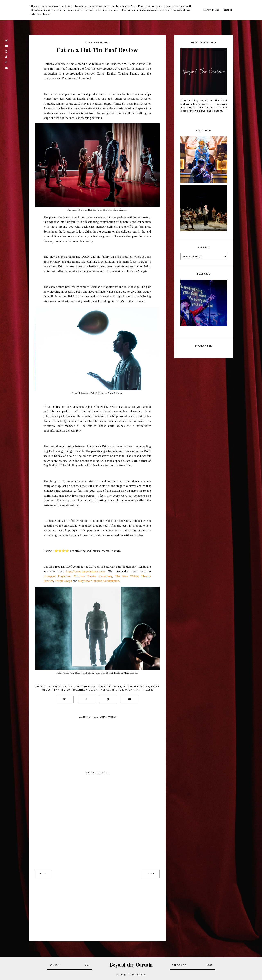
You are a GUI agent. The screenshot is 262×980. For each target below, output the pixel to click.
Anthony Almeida (48, 687)
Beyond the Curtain (131, 965)
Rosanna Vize (82, 690)
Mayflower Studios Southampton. (99, 581)
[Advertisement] (97, 907)
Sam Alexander (105, 690)
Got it (228, 10)
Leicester (114, 687)
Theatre (148, 690)
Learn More (212, 10)
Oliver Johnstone (136, 687)
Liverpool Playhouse (57, 576)
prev (43, 874)
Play (56, 690)
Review (66, 690)
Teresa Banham (129, 690)
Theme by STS (137, 975)
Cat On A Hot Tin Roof (79, 687)
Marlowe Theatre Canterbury (93, 576)
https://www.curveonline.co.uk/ (85, 572)
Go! (87, 965)
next (151, 874)
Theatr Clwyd (64, 581)
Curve (101, 687)
